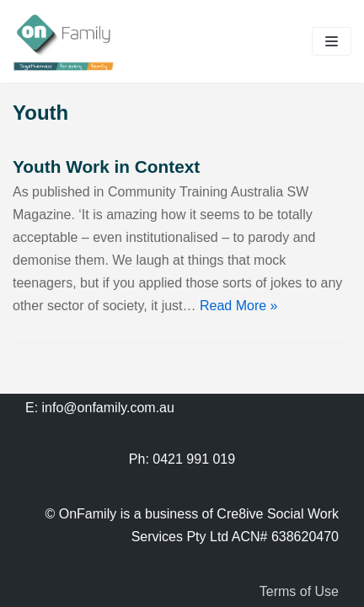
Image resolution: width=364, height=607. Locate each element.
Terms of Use (299, 591)
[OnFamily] (63, 41)
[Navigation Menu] (332, 41)
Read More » (239, 306)
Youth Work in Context (106, 167)
